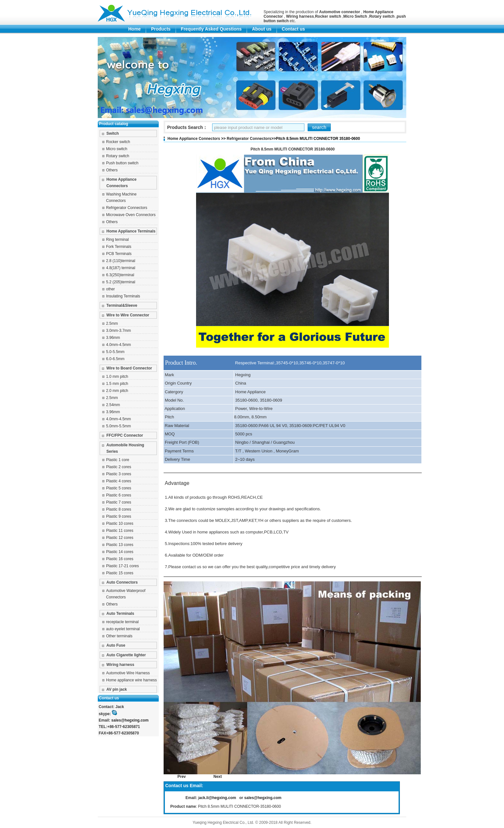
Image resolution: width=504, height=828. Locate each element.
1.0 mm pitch (117, 377)
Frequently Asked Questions (211, 29)
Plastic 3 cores (119, 474)
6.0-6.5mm (115, 359)
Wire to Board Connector (129, 368)
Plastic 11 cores (120, 531)
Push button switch (122, 163)
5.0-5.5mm (115, 352)
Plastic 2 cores (119, 467)
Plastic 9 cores (119, 516)
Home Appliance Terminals (131, 231)
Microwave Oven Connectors (131, 215)
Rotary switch (118, 156)
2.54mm (113, 405)
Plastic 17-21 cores (122, 566)
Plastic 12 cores (120, 538)
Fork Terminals (119, 247)
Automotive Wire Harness (128, 673)
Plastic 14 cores (120, 552)
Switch (113, 133)
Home (135, 29)
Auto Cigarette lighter (126, 655)
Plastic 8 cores (119, 509)
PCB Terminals (119, 254)
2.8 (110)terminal (121, 261)
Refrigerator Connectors (127, 208)
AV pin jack (117, 689)
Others (112, 170)
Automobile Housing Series (125, 448)
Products (161, 29)
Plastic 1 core (118, 460)
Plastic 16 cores (120, 559)
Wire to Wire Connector (128, 315)
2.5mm (112, 323)
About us (262, 29)
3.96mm (113, 338)
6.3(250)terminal (120, 275)
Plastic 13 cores (120, 545)
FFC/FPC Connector (125, 435)
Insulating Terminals (123, 296)
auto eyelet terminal (123, 629)
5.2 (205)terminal (121, 282)
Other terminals (119, 636)
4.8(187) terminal (121, 268)
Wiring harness (120, 665)
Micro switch (117, 149)
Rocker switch (118, 142)
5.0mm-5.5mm (118, 426)
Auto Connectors (122, 582)
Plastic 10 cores (120, 523)
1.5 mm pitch (117, 384)
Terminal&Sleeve (122, 305)
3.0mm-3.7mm (118, 331)
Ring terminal (117, 240)
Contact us (293, 29)
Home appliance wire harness (131, 680)
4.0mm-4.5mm (118, 345)
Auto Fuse (116, 645)
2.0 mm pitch (117, 391)
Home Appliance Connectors (122, 183)
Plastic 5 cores (119, 488)
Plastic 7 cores (119, 502)
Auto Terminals (120, 614)
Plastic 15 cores (120, 573)
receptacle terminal (122, 622)
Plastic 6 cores (119, 495)
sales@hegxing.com (130, 720)
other (110, 289)
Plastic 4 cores (119, 481)
